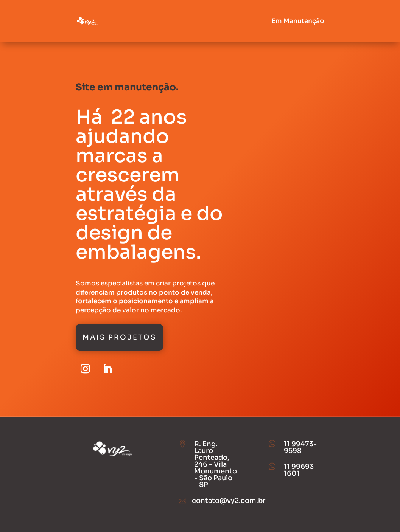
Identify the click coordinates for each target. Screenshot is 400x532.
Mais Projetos (119, 337)
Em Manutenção (298, 21)
